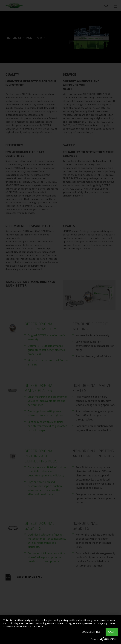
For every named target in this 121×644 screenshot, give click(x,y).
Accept (112, 632)
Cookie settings (91, 632)
